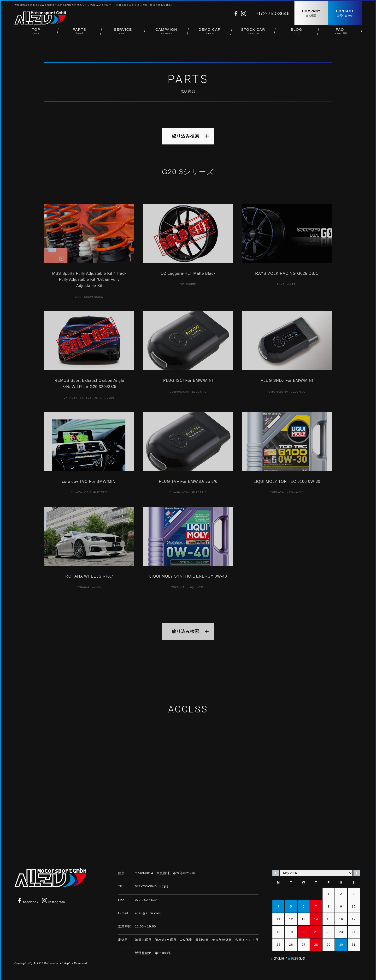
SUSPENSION (94, 297)
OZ (182, 284)
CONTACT (345, 13)
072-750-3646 (273, 13)
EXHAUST (71, 398)
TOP (36, 34)
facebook (28, 902)
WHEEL (191, 284)
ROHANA (83, 587)
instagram (53, 902)
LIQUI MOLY (296, 492)
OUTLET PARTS (91, 398)
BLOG (297, 34)
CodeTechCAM (179, 392)
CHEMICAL (277, 492)
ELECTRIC (199, 392)
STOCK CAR (253, 34)
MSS (78, 297)
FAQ (340, 34)
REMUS (110, 398)
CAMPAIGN (166, 34)
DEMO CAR (210, 34)
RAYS (281, 284)
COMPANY (311, 13)
